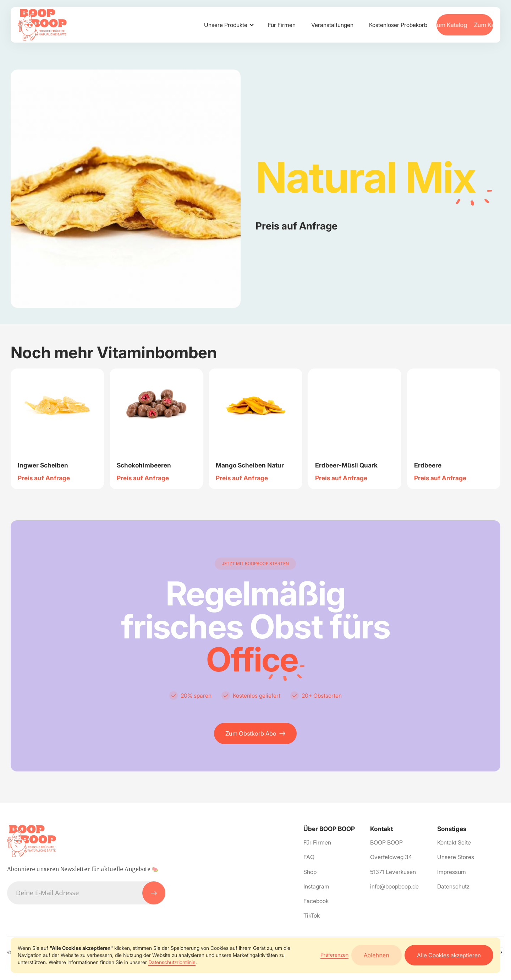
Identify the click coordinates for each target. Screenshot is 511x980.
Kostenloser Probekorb (398, 25)
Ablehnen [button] (377, 955)
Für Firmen (282, 25)
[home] (42, 25)
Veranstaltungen (332, 25)
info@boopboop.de (394, 886)
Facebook (316, 901)
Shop (310, 872)
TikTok (312, 915)
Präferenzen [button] (334, 955)
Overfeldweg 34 (391, 857)
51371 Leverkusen (393, 872)
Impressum (452, 872)
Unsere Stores (456, 857)
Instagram (316, 886)
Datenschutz (453, 886)
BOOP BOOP (386, 842)
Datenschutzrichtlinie (172, 962)
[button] (228, 25)
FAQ (309, 857)
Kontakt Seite (454, 842)
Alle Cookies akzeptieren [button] (449, 955)
